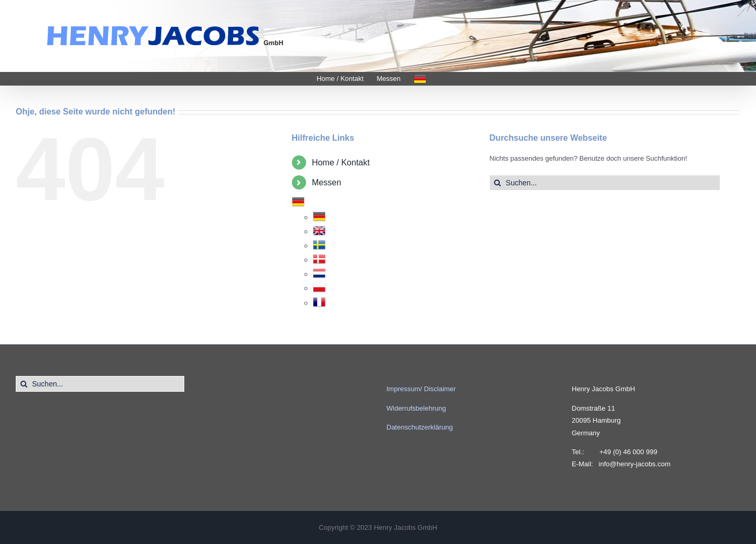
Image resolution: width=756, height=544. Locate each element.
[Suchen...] (605, 183)
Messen (327, 182)
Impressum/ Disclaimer (421, 389)
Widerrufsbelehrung (416, 408)
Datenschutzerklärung (419, 427)
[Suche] (497, 183)
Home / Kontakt (341, 163)
